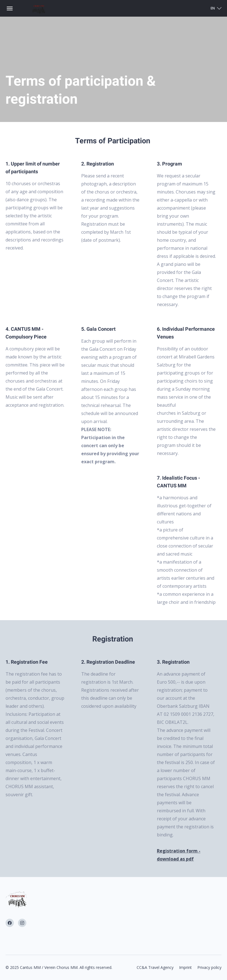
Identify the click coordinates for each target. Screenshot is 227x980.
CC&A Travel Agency (155, 967)
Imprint (185, 967)
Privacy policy (209, 967)
